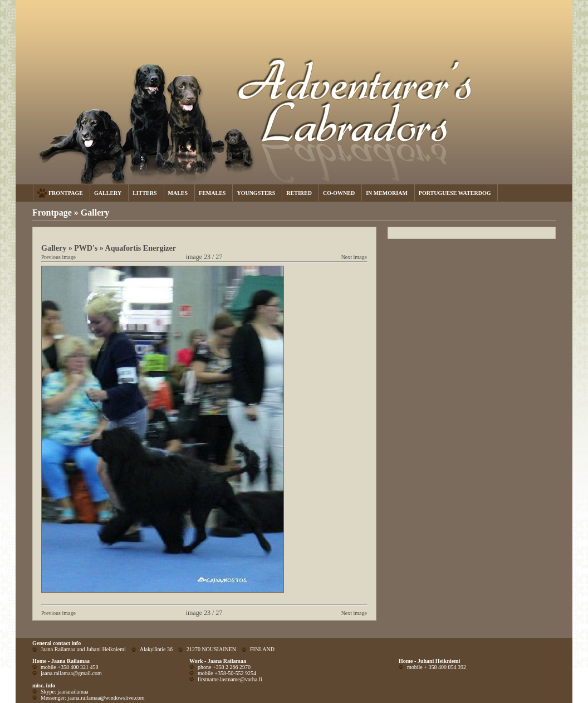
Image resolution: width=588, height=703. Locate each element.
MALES (178, 193)
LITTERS (144, 193)
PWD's (86, 248)
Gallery (95, 213)
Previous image (58, 257)
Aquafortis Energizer (141, 248)
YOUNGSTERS (256, 193)
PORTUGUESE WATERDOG (455, 193)
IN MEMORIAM (387, 193)
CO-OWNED (339, 193)
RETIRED (299, 193)
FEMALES (212, 193)
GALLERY (108, 193)
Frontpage (52, 213)
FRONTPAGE (66, 193)
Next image (354, 257)
